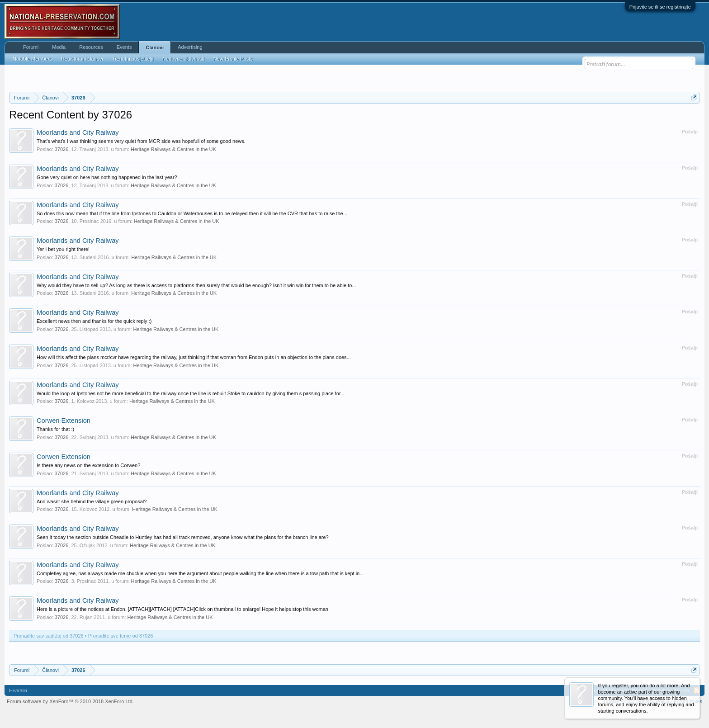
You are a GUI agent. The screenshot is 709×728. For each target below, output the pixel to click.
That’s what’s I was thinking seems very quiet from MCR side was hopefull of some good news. (141, 141)
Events (124, 47)
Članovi (155, 47)
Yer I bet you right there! (63, 249)
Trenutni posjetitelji (133, 59)
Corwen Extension (64, 421)
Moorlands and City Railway (78, 132)
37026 (62, 149)
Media (59, 47)
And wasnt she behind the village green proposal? (92, 501)
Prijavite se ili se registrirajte (660, 7)
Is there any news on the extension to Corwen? (88, 465)
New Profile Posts (233, 59)
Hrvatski (18, 690)
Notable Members (32, 59)
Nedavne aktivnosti (183, 59)
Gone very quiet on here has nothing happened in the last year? (107, 177)
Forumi (31, 47)
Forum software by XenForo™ (70, 701)
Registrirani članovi (82, 59)
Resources (91, 47)
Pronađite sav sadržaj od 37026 (49, 636)
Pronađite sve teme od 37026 (121, 636)
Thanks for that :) (55, 429)
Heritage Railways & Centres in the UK (173, 149)
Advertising (190, 47)
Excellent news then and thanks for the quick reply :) (94, 321)
